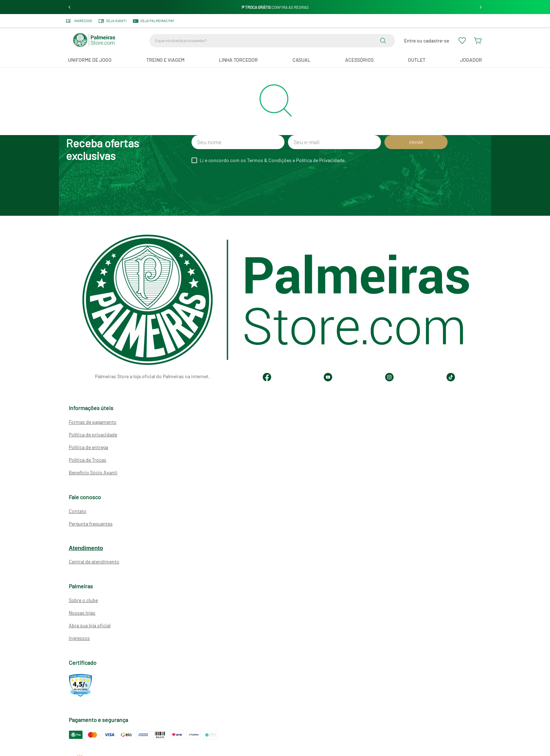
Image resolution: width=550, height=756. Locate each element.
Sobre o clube (83, 600)
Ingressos (79, 638)
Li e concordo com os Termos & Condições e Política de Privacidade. (273, 160)
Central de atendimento (94, 561)
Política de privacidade (93, 434)
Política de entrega (88, 447)
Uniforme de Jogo (90, 60)
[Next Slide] (481, 7)
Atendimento (86, 548)
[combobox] (272, 41)
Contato (78, 511)
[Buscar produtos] (384, 41)
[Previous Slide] (70, 7)
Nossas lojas (82, 613)
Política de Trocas (88, 460)
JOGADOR (471, 60)
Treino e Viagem (165, 60)
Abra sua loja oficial (90, 625)
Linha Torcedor (238, 60)
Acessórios (359, 60)
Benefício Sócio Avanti (93, 472)
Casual (301, 60)
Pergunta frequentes (91, 524)
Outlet (417, 60)
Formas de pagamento (93, 422)
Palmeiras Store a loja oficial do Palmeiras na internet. (152, 376)
